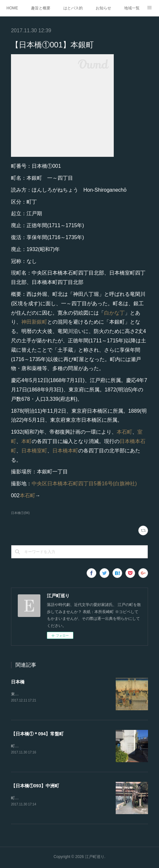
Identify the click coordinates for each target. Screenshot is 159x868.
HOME (12, 8)
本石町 (124, 432)
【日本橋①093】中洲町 (35, 786)
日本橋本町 (65, 451)
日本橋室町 (34, 451)
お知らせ (103, 8)
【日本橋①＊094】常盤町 (37, 734)
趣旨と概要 (41, 8)
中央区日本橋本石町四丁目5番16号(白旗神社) (84, 484)
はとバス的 (73, 8)
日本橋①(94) (20, 513)
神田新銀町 (34, 322)
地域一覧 (132, 8)
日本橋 (18, 682)
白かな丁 (114, 313)
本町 (26, 441)
